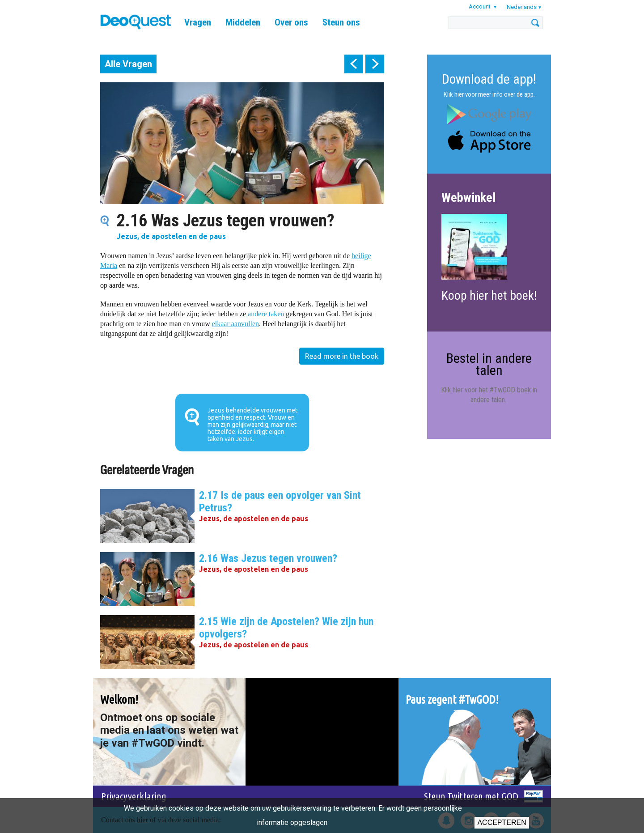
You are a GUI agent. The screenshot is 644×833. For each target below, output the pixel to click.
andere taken (266, 314)
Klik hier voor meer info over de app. (489, 94)
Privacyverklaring (134, 796)
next (375, 64)
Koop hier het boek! (489, 295)
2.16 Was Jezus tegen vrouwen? (268, 558)
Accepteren (502, 822)
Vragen (198, 22)
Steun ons (341, 22)
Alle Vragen (128, 64)
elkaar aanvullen (235, 324)
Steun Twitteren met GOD (471, 796)
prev (354, 64)
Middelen (243, 22)
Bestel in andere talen (489, 364)
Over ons (291, 22)
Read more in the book (342, 356)
